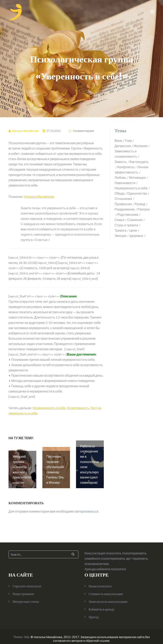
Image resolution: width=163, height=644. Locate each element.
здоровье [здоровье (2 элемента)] (136, 236)
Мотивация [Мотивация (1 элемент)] (137, 177)
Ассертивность (78, 408)
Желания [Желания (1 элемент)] (140, 146)
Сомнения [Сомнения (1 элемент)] (135, 220)
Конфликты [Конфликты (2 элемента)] (126, 167)
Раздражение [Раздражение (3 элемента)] (125, 209)
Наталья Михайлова (39, 197)
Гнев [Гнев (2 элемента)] (128, 140)
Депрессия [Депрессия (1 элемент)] (123, 146)
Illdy (27, 632)
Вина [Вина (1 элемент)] (118, 140)
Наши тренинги (23, 589)
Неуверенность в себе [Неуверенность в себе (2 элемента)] (131, 188)
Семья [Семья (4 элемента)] (119, 220)
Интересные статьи (26, 597)
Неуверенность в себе (49, 408)
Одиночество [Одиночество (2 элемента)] (137, 193)
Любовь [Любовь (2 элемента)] (120, 177)
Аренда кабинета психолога (105, 564)
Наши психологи (100, 582)
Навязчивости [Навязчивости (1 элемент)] (125, 183)
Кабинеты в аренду (102, 605)
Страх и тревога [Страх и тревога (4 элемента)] (126, 225)
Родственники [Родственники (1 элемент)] (128, 214)
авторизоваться (87, 507)
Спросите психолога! (27, 582)
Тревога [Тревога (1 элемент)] (120, 230)
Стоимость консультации (106, 589)
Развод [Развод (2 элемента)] (140, 204)
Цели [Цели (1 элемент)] (133, 230)
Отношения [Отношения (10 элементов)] (123, 199)
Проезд (94, 612)
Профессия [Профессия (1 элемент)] (123, 204)
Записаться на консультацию (108, 597)
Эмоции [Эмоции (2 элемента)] (120, 236)
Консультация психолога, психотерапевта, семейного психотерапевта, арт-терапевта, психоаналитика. (116, 554)
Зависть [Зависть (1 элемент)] (121, 162)
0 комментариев (83, 131)
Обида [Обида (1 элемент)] (120, 193)
